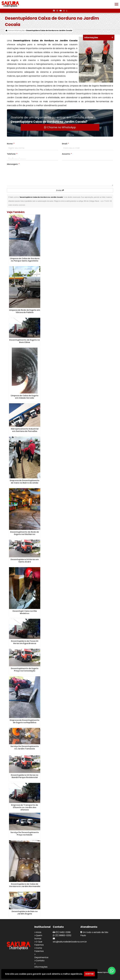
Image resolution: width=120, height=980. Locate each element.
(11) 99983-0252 (63, 935)
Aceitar (89, 974)
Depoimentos (41, 957)
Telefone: (12, 154)
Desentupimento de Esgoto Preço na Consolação (25, 670)
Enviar (60, 190)
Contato (40, 961)
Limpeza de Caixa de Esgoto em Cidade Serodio (25, 397)
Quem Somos (38, 937)
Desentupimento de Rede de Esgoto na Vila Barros (25, 533)
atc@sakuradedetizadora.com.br (70, 942)
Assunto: (67, 154)
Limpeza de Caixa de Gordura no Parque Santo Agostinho (25, 260)
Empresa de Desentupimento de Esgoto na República (25, 721)
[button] (116, 4)
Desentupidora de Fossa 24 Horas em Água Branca (25, 642)
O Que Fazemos (39, 943)
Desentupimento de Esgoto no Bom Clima (25, 341)
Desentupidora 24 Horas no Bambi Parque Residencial (25, 776)
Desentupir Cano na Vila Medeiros (25, 612)
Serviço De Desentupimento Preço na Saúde (25, 834)
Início (39, 932)
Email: (65, 144)
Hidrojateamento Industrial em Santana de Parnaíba (25, 430)
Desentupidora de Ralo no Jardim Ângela (25, 913)
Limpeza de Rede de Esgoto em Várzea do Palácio (25, 311)
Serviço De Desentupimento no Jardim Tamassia (25, 748)
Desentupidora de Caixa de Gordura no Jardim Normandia (25, 885)
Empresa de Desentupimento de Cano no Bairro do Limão (25, 482)
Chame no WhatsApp (60, 127)
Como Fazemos (39, 950)
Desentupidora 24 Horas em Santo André (25, 561)
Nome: (11, 144)
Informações (41, 967)
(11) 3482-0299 (63, 932)
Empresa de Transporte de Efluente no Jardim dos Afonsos (25, 807)
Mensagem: (13, 164)
